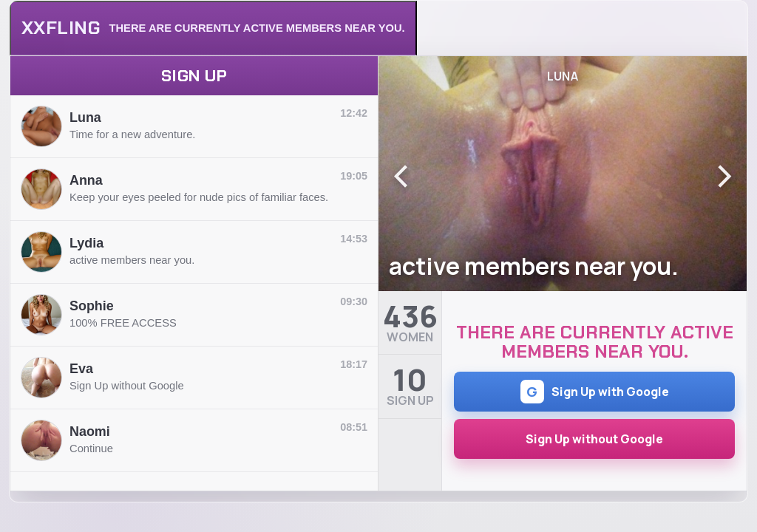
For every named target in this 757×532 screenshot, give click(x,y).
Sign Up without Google (594, 439)
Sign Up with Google (595, 392)
